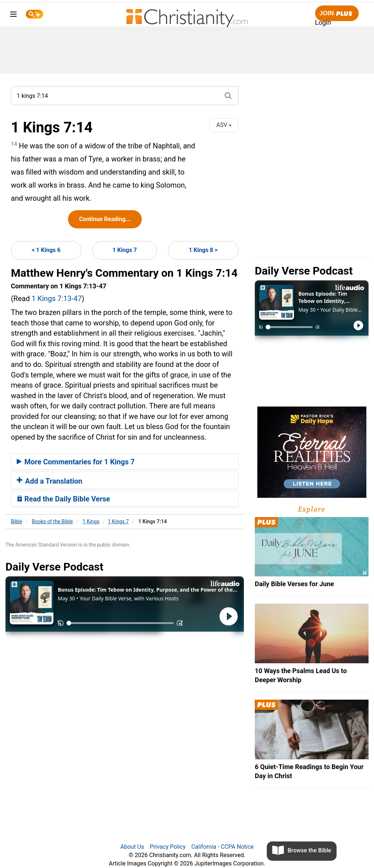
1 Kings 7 (124, 250)
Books (53, 521)
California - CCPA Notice (222, 847)
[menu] (13, 15)
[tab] (125, 462)
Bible (17, 521)
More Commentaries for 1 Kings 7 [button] (76, 462)
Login (323, 23)
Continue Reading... (105, 219)
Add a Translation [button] (50, 481)
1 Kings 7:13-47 (57, 299)
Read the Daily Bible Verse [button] (63, 499)
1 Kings (91, 521)
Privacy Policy (168, 847)
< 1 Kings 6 (46, 250)
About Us (132, 847)
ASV (224, 125)
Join (337, 14)
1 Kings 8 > (203, 250)
